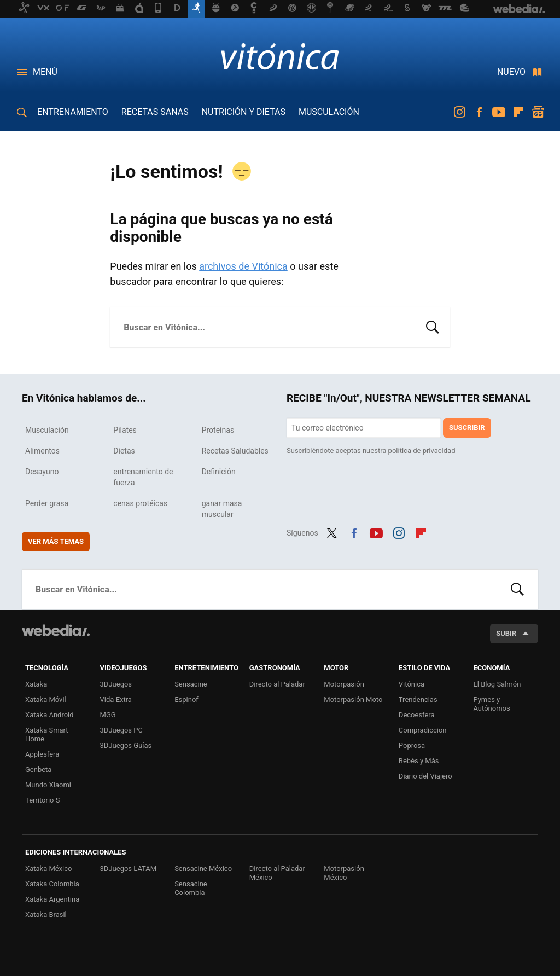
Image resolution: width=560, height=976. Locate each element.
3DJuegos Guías (126, 745)
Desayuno (42, 472)
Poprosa (412, 745)
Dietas (124, 451)
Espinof (186, 699)
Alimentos (42, 451)
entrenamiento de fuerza (143, 477)
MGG (108, 715)
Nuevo (511, 72)
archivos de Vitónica (243, 266)
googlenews (538, 112)
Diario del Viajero (425, 776)
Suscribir (467, 428)
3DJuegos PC (121, 730)
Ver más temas (56, 541)
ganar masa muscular (222, 509)
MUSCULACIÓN (329, 112)
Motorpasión (344, 684)
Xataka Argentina (52, 899)
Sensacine (191, 684)
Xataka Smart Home (47, 734)
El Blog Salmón (497, 684)
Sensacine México (203, 868)
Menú (45, 72)
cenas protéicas (140, 503)
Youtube (499, 112)
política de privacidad (422, 451)
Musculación (47, 430)
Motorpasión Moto (353, 699)
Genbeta (38, 769)
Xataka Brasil (46, 914)
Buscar (433, 326)
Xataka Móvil (46, 699)
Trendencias (418, 699)
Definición (219, 472)
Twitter (332, 532)
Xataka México (49, 868)
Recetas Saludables (235, 451)
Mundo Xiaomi (48, 785)
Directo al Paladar (277, 684)
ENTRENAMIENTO (73, 112)
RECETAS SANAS (155, 112)
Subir (506, 633)
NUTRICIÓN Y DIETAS (244, 112)
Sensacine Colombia (191, 888)
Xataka (36, 684)
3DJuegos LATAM (129, 868)
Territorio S (42, 800)
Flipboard (518, 112)
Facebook (479, 112)
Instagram (459, 112)
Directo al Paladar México (277, 873)
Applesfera (42, 754)
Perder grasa (47, 503)
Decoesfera (417, 715)
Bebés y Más (419, 761)
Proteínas (218, 430)
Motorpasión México (344, 873)
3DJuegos (116, 684)
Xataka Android (49, 715)
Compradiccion (423, 730)
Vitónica (280, 56)
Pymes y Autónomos (491, 704)
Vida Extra (116, 699)
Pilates (125, 430)
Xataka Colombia (52, 884)
